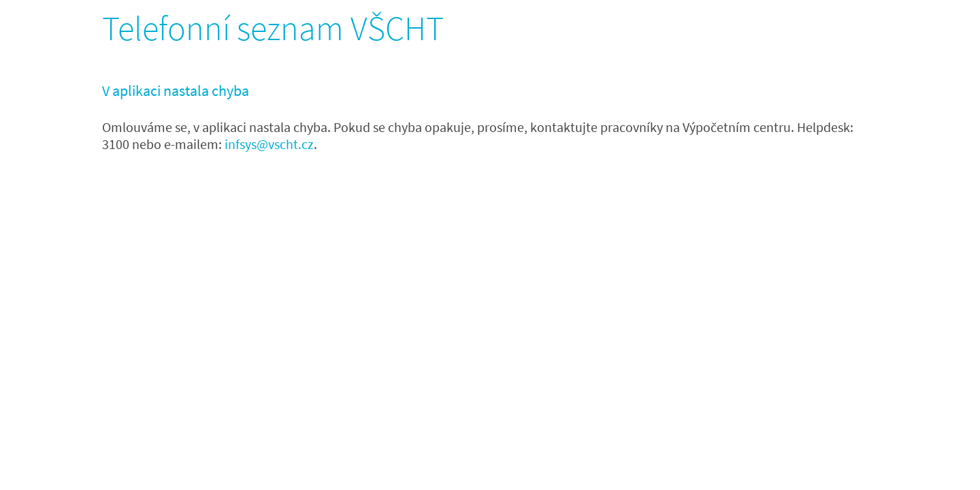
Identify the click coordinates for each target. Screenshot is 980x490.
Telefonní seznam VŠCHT (273, 28)
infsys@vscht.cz (269, 144)
